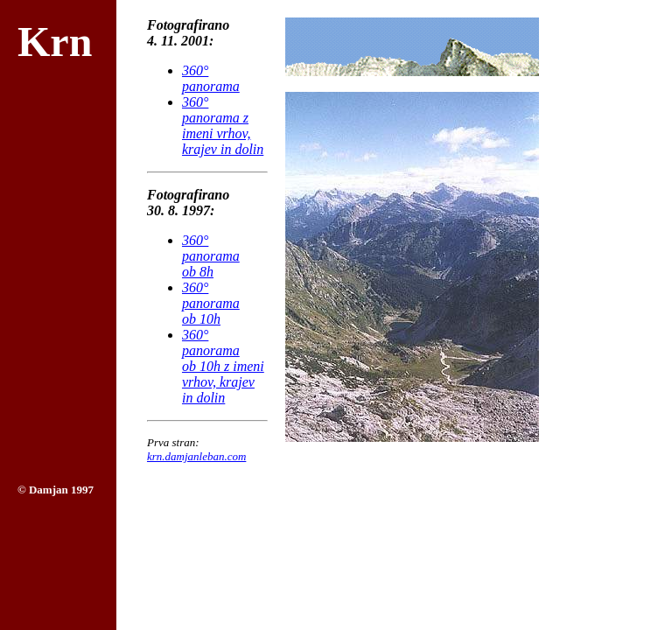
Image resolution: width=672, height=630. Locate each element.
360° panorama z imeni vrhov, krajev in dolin (223, 126)
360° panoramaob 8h (211, 256)
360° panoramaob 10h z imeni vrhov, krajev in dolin (223, 366)
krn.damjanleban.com (196, 456)
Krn (55, 42)
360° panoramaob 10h (211, 303)
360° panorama (211, 78)
